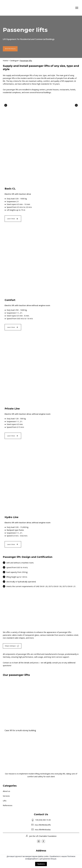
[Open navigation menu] (77, 8)
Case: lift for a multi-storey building (20, 730)
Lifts (5, 801)
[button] (10, 49)
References (8, 805)
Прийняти (41, 864)
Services (6, 796)
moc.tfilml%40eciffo (43, 825)
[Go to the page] (11, 8)
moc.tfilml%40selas (43, 830)
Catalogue (14, 61)
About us (6, 791)
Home (5, 61)
